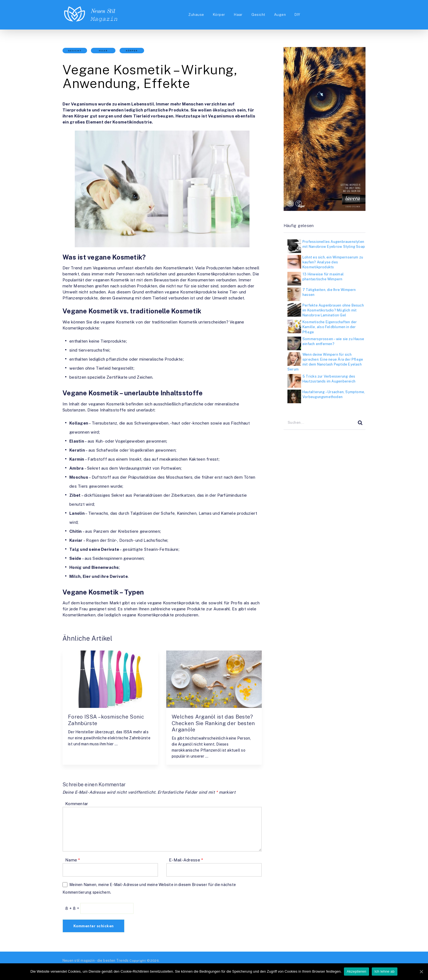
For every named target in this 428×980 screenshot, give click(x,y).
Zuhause (194, 15)
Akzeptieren (357, 971)
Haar (237, 15)
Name (73, 860)
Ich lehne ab (385, 971)
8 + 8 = (73, 909)
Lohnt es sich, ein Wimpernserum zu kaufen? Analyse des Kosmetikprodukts (333, 262)
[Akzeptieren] (421, 972)
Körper (218, 15)
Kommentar (77, 804)
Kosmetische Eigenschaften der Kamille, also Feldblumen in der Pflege (330, 327)
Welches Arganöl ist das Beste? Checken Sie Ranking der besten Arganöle (213, 723)
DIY (298, 15)
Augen (280, 15)
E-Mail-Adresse (186, 860)
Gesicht (258, 15)
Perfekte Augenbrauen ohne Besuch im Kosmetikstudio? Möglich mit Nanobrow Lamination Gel (333, 310)
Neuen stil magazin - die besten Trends (94, 961)
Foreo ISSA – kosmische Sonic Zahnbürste (108, 720)
